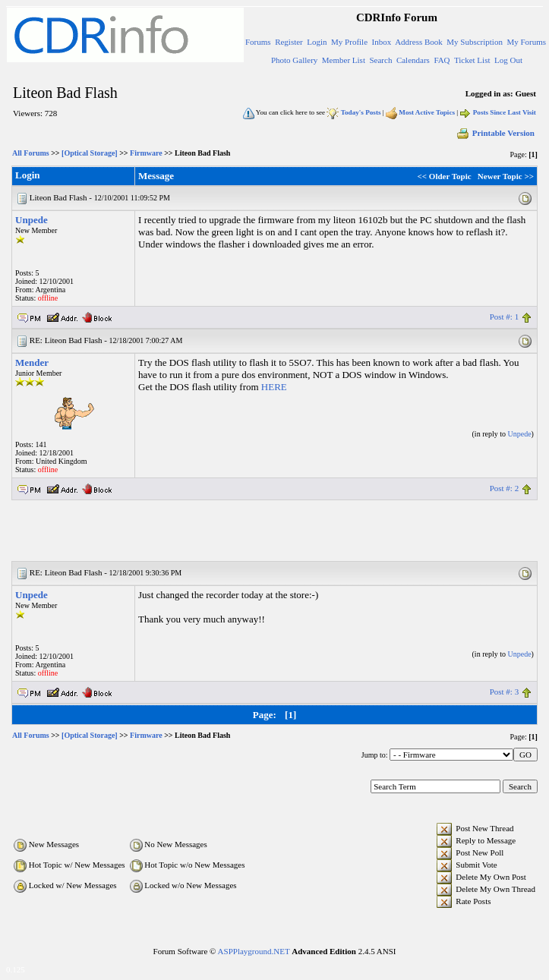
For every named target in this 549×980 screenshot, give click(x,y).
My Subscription (475, 42)
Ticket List (472, 60)
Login (317, 42)
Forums (258, 42)
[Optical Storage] (90, 153)
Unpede (32, 220)
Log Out (508, 60)
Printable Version (495, 133)
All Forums (31, 153)
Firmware (146, 153)
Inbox (382, 42)
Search (380, 60)
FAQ (442, 60)
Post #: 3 (505, 692)
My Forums (526, 42)
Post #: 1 (505, 317)
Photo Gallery (294, 60)
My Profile (349, 42)
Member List (344, 60)
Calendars (413, 60)
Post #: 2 (505, 488)
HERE (274, 387)
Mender (32, 362)
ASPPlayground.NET (254, 951)
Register (289, 42)
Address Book (419, 42)
